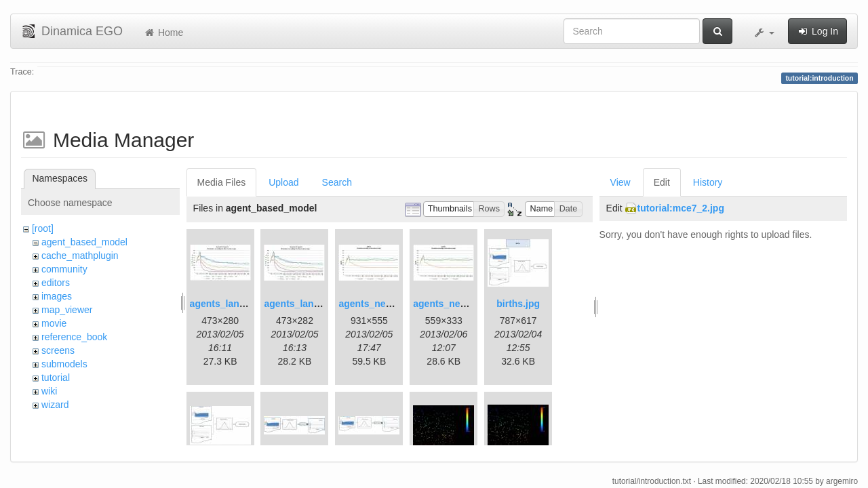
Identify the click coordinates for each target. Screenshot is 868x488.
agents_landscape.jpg (239, 304)
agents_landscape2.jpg (316, 304)
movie (54, 323)
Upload (283, 182)
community (64, 269)
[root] (43, 228)
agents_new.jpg (374, 304)
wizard (55, 405)
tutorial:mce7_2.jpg (681, 208)
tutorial (56, 378)
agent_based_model (84, 242)
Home (163, 33)
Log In (817, 31)
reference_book (74, 337)
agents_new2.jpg (451, 304)
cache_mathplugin (80, 256)
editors (56, 283)
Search (337, 182)
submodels (64, 364)
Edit (662, 182)
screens (58, 350)
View (620, 182)
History (708, 182)
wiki (49, 391)
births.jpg (518, 304)
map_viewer (67, 310)
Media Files (222, 182)
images (57, 296)
